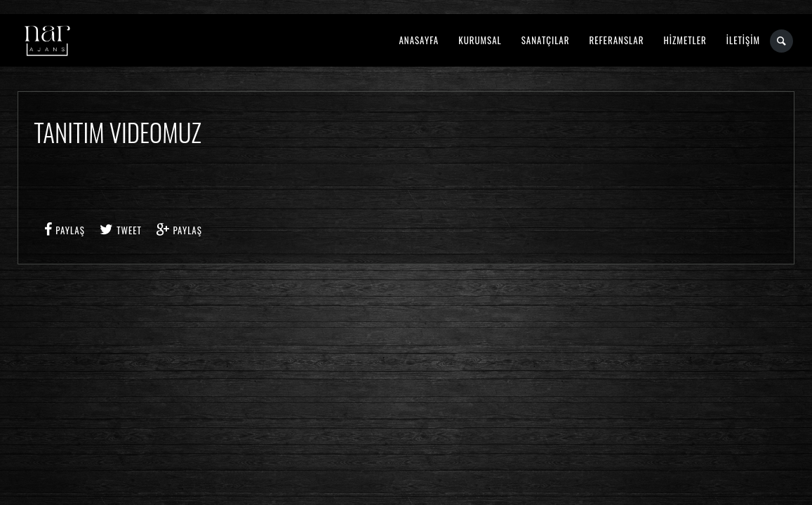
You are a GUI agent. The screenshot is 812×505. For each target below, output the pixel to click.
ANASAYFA (419, 40)
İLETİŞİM (743, 40)
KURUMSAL (480, 40)
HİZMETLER (685, 40)
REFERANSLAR (617, 40)
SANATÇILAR (546, 40)
